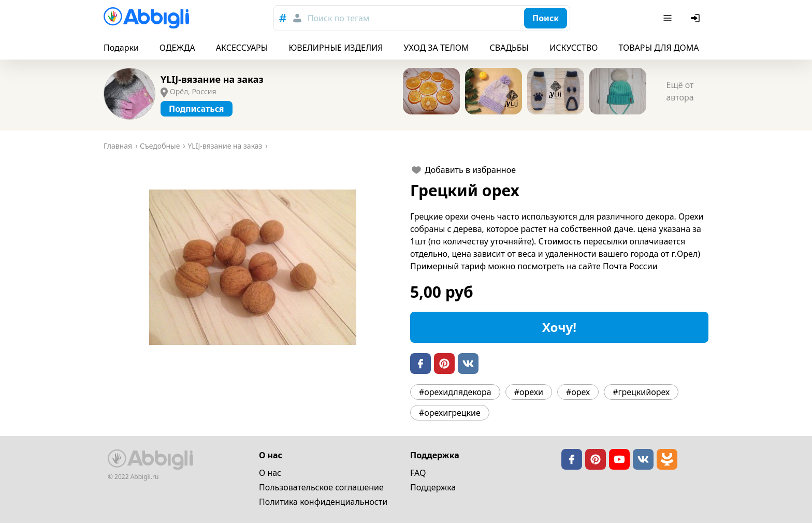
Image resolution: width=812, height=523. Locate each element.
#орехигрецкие (450, 413)
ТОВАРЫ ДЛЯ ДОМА (658, 48)
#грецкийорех (641, 392)
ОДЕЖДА (177, 48)
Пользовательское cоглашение (321, 487)
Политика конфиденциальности (323, 502)
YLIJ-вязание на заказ (212, 79)
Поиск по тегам (338, 18)
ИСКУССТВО (574, 48)
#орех (578, 392)
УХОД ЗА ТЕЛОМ (437, 48)
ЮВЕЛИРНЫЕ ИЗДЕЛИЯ (336, 48)
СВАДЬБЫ (510, 48)
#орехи (529, 392)
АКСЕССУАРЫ (242, 48)
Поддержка (433, 487)
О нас (270, 473)
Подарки (121, 48)
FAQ (418, 473)
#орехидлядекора (455, 392)
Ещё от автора (680, 91)
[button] (253, 267)
